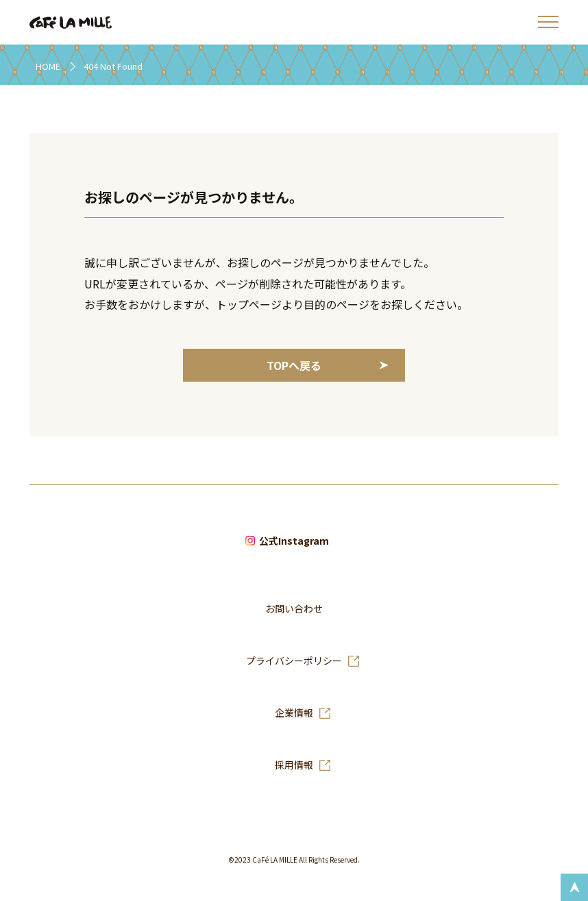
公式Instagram (294, 541)
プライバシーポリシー (294, 661)
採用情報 (294, 765)
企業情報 (294, 713)
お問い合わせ (294, 609)
